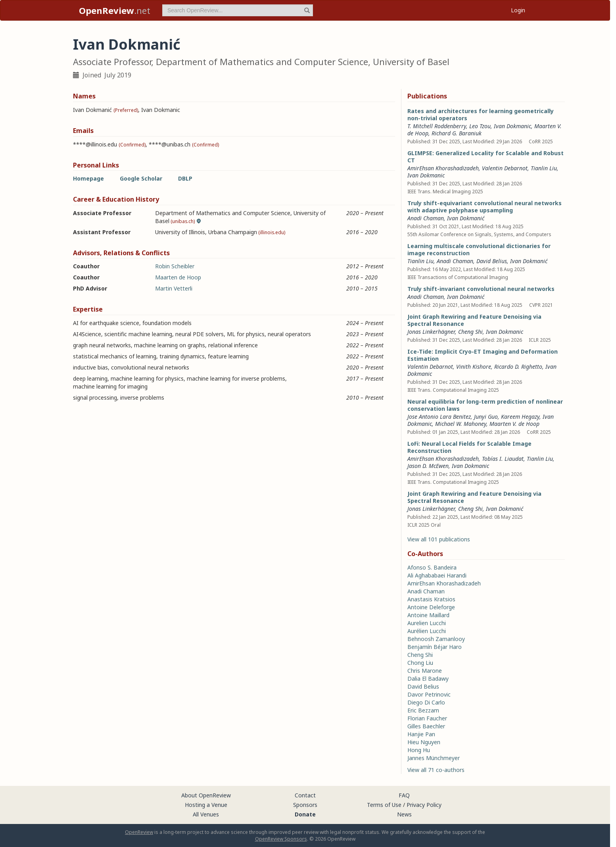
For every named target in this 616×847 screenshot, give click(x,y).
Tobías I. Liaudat (503, 459)
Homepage (88, 178)
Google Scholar (141, 178)
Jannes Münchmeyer (434, 758)
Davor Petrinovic (429, 694)
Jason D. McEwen (428, 466)
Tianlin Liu (544, 168)
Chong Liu (420, 663)
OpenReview (139, 832)
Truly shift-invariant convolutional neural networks (481, 289)
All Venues (206, 814)
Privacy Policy (424, 805)
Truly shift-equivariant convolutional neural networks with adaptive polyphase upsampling (485, 207)
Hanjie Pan (421, 734)
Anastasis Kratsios (431, 599)
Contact (305, 795)
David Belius (492, 261)
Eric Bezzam (423, 710)
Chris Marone (425, 671)
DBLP (185, 178)
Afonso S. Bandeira (432, 567)
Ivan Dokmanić (466, 218)
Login (518, 10)
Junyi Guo (486, 417)
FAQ (404, 795)
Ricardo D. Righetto (518, 367)
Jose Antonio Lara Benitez (439, 417)
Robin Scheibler (175, 266)
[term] (238, 10)
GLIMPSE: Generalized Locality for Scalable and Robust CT (486, 157)
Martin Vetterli (174, 288)
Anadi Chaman (426, 218)
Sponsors (305, 805)
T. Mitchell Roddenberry (437, 126)
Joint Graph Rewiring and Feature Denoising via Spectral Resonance (474, 320)
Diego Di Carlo (426, 702)
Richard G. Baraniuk (457, 133)
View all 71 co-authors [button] (436, 770)
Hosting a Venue (206, 805)
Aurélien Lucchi (427, 631)
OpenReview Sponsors (281, 839)
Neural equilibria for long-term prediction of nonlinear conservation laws (485, 405)
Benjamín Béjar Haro (435, 647)
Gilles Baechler (426, 726)
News (404, 814)
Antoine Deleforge (431, 607)
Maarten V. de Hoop (514, 424)
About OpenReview (206, 795)
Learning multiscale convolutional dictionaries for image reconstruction (479, 249)
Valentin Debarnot (505, 168)
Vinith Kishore (474, 367)
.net (115, 10)
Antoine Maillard (428, 615)
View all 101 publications (439, 539)
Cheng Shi (470, 332)
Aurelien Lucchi (427, 623)
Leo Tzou (480, 126)
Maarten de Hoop (178, 277)
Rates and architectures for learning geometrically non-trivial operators (481, 115)
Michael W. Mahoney (461, 424)
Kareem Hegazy (520, 417)
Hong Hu (419, 750)
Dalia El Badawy (428, 679)
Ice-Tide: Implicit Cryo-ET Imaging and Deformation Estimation (483, 355)
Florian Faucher (427, 718)
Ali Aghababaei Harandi (437, 575)
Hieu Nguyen (424, 742)
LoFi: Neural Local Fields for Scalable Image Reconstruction (469, 447)
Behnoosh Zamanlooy (436, 639)
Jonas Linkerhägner (431, 332)
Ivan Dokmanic (512, 126)
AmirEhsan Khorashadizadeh (443, 168)
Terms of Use (384, 805)
